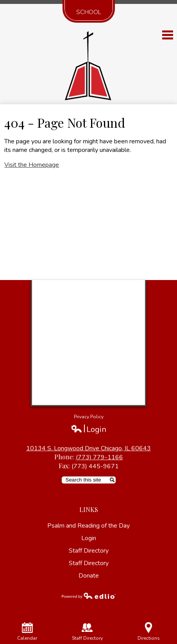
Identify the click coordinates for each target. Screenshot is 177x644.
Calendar (27, 632)
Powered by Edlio (89, 596)
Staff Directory (89, 551)
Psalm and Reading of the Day (88, 526)
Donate (89, 576)
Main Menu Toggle (168, 35)
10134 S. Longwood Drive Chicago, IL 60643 (88, 448)
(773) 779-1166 (99, 457)
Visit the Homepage (32, 165)
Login (88, 429)
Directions (149, 632)
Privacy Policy (89, 417)
